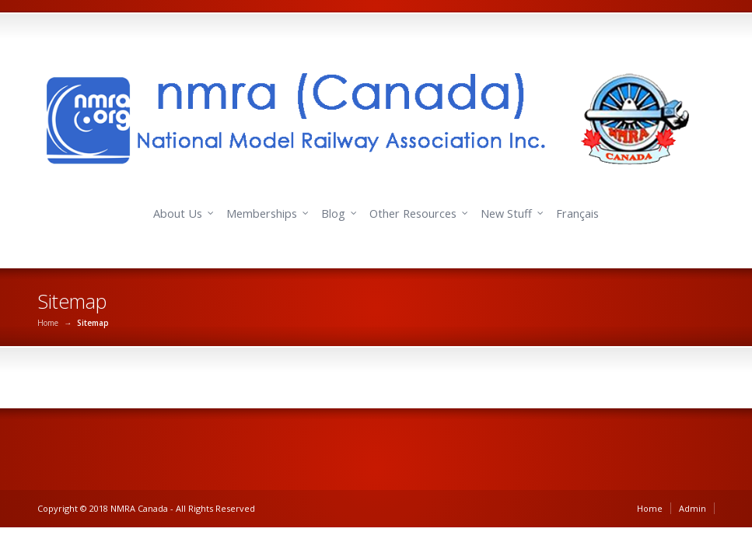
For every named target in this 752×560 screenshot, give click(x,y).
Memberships (262, 213)
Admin (693, 508)
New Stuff (506, 213)
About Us (178, 213)
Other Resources (413, 213)
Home (48, 323)
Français (577, 213)
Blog (333, 213)
